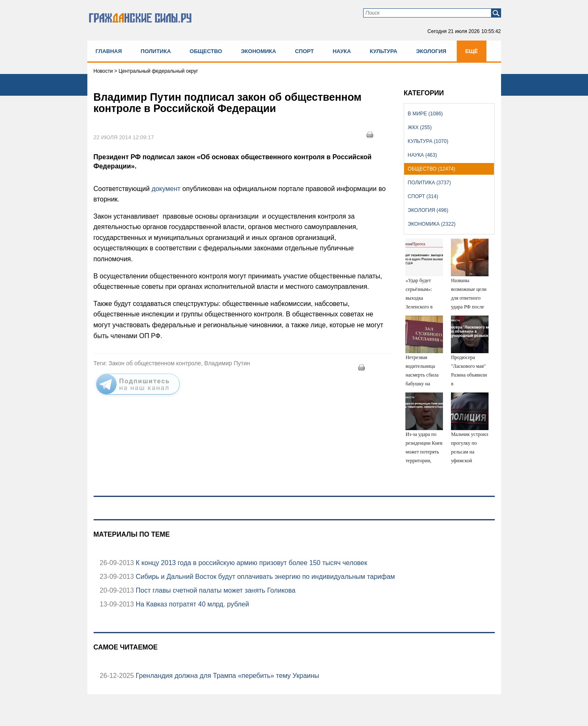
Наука (342, 51)
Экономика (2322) (432, 224)
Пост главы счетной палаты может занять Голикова (215, 590)
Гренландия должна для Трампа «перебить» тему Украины (226, 676)
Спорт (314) (423, 196)
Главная (109, 51)
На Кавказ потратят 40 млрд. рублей (191, 604)
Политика (156, 51)
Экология (431, 51)
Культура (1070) (428, 141)
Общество (206, 51)
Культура (384, 51)
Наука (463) (423, 155)
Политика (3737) (429, 183)
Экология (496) (428, 210)
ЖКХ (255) (420, 127)
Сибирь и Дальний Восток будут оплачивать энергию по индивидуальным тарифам (264, 577)
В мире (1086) (425, 114)
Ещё (472, 51)
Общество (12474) (432, 169)
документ (166, 189)
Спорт (304, 51)
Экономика (258, 51)
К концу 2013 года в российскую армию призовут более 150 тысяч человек (250, 563)
